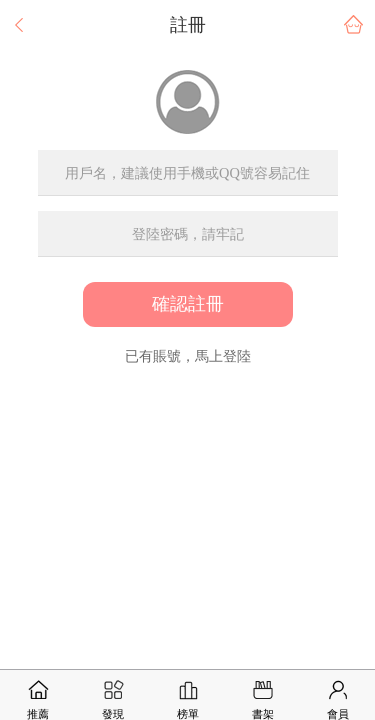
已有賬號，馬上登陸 (188, 356)
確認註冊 (188, 304)
